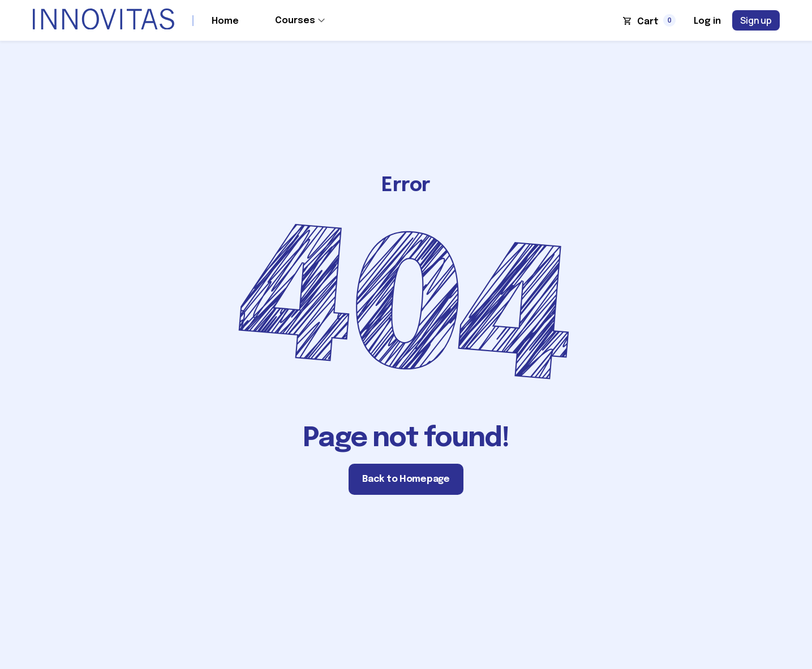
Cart (648, 22)
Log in (707, 21)
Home (225, 21)
